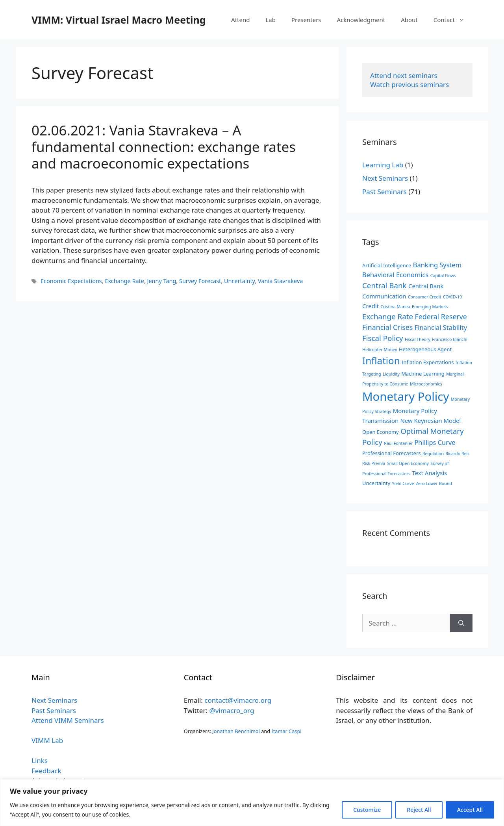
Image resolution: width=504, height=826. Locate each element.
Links (40, 760)
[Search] (461, 623)
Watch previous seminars (409, 84)
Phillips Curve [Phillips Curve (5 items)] (435, 442)
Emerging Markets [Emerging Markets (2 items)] (430, 307)
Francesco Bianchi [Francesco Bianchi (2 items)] (450, 339)
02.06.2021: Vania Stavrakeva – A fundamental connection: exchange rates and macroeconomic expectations (164, 147)
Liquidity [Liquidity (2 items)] (391, 374)
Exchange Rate (124, 281)
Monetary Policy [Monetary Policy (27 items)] (406, 396)
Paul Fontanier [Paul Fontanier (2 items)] (398, 443)
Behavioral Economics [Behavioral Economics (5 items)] (395, 275)
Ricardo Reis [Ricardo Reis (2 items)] (457, 454)
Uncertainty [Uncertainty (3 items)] (376, 483)
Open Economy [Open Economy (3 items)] (381, 432)
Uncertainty (239, 281)
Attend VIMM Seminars (68, 720)
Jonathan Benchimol (236, 731)
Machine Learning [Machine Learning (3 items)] (423, 374)
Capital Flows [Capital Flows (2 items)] (443, 276)
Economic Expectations (71, 281)
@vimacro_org (232, 710)
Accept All (470, 810)
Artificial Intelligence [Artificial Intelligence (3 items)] (387, 265)
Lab (271, 20)
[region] (252, 803)
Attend (240, 20)
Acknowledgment (361, 20)
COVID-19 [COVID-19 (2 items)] (452, 297)
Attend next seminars (404, 75)
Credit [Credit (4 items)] (371, 306)
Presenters (306, 20)
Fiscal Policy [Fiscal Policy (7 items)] (383, 338)
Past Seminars (384, 192)
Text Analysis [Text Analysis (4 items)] (429, 473)
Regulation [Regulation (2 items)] (433, 454)
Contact (453, 20)
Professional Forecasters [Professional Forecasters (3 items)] (391, 453)
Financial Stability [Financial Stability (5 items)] (441, 327)
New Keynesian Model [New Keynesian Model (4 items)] (431, 420)
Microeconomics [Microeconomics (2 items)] (426, 384)
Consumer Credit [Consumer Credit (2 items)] (425, 297)
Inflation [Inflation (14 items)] (381, 360)
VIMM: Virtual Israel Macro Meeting (119, 20)
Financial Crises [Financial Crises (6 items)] (387, 327)
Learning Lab (383, 165)
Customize (367, 810)
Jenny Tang (162, 281)
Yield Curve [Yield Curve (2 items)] (403, 483)
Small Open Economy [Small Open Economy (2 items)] (408, 463)
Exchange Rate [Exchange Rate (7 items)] (388, 316)
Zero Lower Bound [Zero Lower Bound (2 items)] (434, 483)
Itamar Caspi (286, 731)
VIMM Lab (47, 740)
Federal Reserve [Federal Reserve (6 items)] (441, 317)
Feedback (46, 771)
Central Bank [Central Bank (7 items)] (384, 285)
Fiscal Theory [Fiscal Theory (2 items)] (418, 339)
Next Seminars (385, 178)
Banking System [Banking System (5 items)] (437, 265)
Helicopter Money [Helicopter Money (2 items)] (380, 350)
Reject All (419, 810)
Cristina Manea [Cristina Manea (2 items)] (395, 307)
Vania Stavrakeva (280, 281)
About (409, 20)
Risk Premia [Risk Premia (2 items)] (374, 463)
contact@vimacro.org (238, 700)
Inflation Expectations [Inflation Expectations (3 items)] (428, 362)
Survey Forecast (200, 281)
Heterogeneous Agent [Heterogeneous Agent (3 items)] (425, 349)
